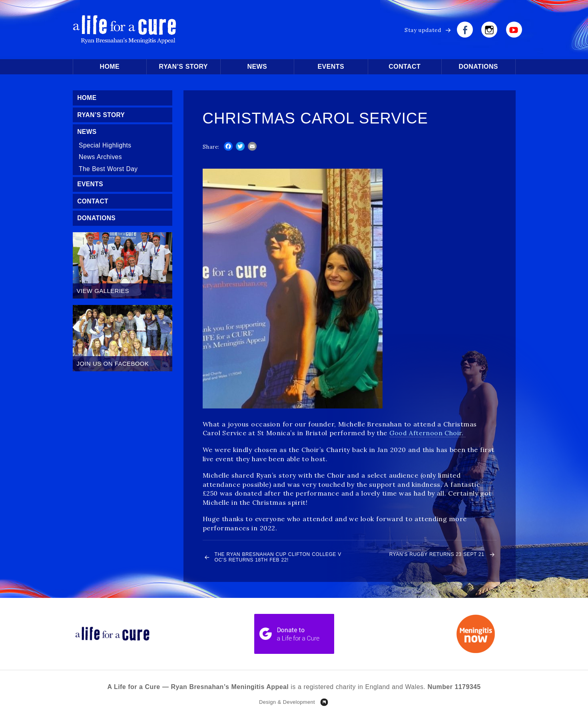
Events (331, 67)
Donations (478, 67)
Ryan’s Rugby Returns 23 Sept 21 (426, 555)
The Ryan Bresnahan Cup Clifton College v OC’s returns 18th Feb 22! (279, 558)
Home (110, 67)
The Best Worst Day (109, 170)
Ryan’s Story (183, 67)
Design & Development (287, 704)
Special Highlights (106, 146)
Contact (405, 67)
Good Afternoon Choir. (428, 433)
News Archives (101, 158)
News (257, 67)
